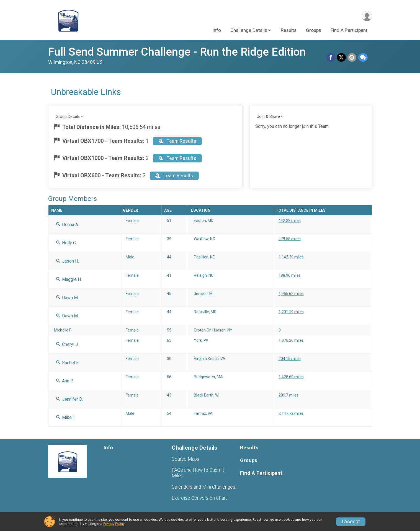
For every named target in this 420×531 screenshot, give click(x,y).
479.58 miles (290, 239)
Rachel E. (68, 363)
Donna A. (68, 225)
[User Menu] (367, 16)
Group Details (68, 117)
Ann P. (65, 381)
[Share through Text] (363, 58)
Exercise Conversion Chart (199, 498)
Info (217, 30)
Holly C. (66, 243)
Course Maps (185, 459)
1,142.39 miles (291, 257)
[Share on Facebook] (331, 58)
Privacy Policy (114, 524)
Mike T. (66, 417)
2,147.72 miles (291, 413)
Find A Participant (349, 30)
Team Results (177, 141)
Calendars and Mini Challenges (203, 487)
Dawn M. (67, 298)
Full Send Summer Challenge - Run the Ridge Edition (177, 52)
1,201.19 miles (291, 312)
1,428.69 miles (291, 377)
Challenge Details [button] (249, 30)
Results (289, 30)
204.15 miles (290, 359)
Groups (314, 30)
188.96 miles (290, 275)
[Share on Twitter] (342, 58)
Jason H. (68, 261)
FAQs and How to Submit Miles (198, 473)
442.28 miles (290, 221)
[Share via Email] (352, 58)
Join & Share (268, 117)
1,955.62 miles (291, 294)
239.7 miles (288, 395)
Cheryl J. (67, 344)
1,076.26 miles (291, 340)
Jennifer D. (69, 399)
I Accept (351, 522)
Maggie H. (69, 279)
